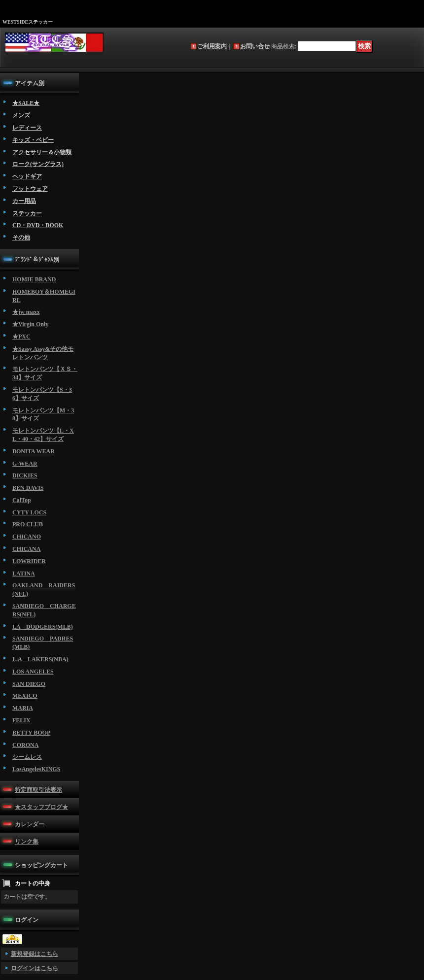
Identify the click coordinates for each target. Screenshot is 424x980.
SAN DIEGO (29, 684)
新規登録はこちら (35, 954)
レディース (27, 128)
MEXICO (25, 696)
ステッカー (27, 213)
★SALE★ (26, 103)
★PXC (21, 337)
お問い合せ (255, 46)
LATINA (24, 574)
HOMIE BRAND (34, 279)
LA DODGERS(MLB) (43, 627)
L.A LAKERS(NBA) (40, 659)
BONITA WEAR (34, 451)
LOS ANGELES (33, 672)
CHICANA (26, 549)
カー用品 (24, 201)
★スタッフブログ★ (41, 807)
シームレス (27, 757)
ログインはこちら (35, 968)
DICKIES (25, 475)
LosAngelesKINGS (36, 769)
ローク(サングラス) (38, 164)
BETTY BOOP (31, 733)
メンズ (21, 115)
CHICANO (27, 537)
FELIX (21, 720)
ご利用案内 (212, 46)
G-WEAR (25, 464)
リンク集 (27, 842)
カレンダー (30, 824)
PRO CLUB (28, 524)
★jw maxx (26, 312)
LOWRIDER (29, 561)
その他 (21, 237)
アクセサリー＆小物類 (42, 152)
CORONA (25, 745)
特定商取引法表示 (38, 790)
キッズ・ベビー (33, 140)
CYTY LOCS (29, 512)
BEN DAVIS (28, 488)
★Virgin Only (30, 324)
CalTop (22, 500)
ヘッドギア (27, 176)
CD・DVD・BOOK (38, 225)
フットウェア (30, 189)
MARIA (23, 708)
